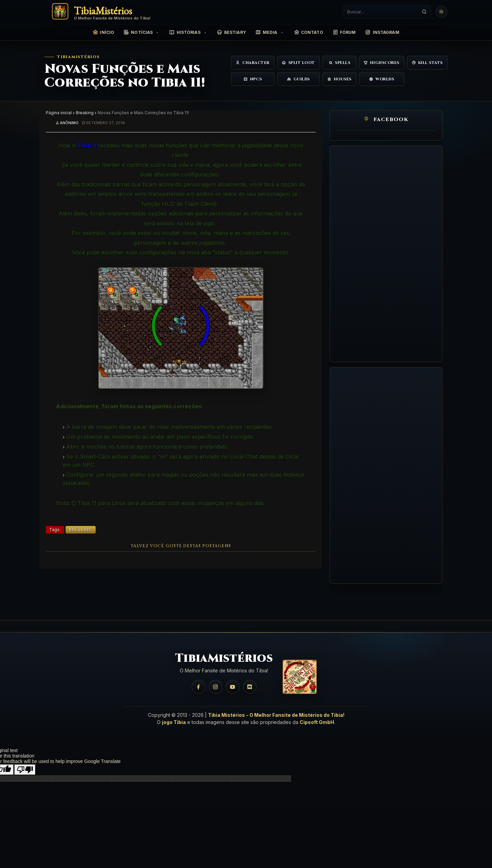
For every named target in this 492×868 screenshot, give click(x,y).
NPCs (253, 79)
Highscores (382, 63)
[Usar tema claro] (441, 12)
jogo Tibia (174, 722)
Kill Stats (427, 63)
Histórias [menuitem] (185, 32)
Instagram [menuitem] (382, 32)
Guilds (298, 79)
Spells (340, 63)
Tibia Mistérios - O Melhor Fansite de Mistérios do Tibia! (276, 715)
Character (253, 63)
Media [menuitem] (266, 32)
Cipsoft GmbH (317, 722)
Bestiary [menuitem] (231, 32)
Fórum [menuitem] (344, 32)
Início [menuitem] (103, 32)
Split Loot (298, 63)
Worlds (381, 79)
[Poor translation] (25, 770)
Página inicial (59, 113)
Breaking (85, 113)
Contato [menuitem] (309, 32)
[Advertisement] (386, 254)
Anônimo (69, 123)
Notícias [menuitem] (138, 32)
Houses (339, 79)
